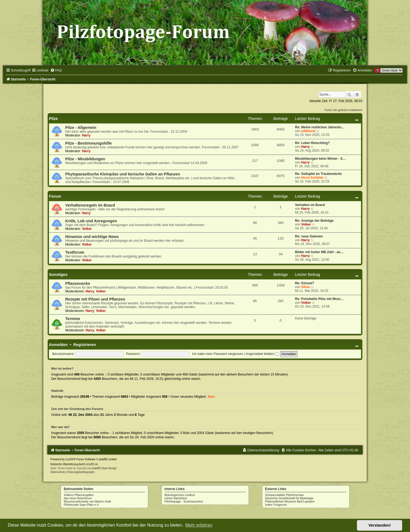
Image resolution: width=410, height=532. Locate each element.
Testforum (75, 252)
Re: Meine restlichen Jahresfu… (320, 127)
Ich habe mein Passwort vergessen (218, 354)
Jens (211, 397)
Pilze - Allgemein (81, 128)
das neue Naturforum (78, 498)
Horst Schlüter (312, 178)
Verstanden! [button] (380, 525)
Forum (55, 196)
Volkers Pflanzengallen (79, 495)
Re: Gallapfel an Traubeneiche (318, 174)
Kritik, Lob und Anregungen (91, 221)
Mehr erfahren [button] (199, 525)
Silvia (306, 287)
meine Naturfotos (176, 498)
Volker (87, 229)
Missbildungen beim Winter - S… (320, 159)
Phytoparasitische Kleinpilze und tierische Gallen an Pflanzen (123, 174)
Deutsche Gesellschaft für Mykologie (289, 498)
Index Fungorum (276, 505)
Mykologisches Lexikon (180, 495)
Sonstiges (58, 275)
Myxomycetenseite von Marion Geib (88, 501)
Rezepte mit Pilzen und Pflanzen (95, 299)
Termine (73, 319)
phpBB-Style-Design (104, 468)
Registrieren (85, 345)
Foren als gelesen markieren (344, 110)
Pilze (53, 119)
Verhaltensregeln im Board (90, 205)
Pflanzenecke (78, 283)
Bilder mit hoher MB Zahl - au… (319, 252)
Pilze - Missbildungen (85, 159)
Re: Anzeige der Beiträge (314, 221)
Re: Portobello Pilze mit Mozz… (319, 299)
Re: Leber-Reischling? (312, 143)
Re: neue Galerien (309, 236)
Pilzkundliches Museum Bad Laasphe (290, 501)
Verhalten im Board (310, 205)
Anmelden (58, 345)
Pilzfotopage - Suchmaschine (184, 501)
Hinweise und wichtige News (92, 237)
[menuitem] (56, 70)
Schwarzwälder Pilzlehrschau (285, 495)
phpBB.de (92, 464)
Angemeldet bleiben (262, 354)
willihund (308, 131)
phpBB (70, 459)
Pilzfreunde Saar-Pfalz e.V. (82, 505)
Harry (86, 135)
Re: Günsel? (305, 283)
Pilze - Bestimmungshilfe (88, 143)
